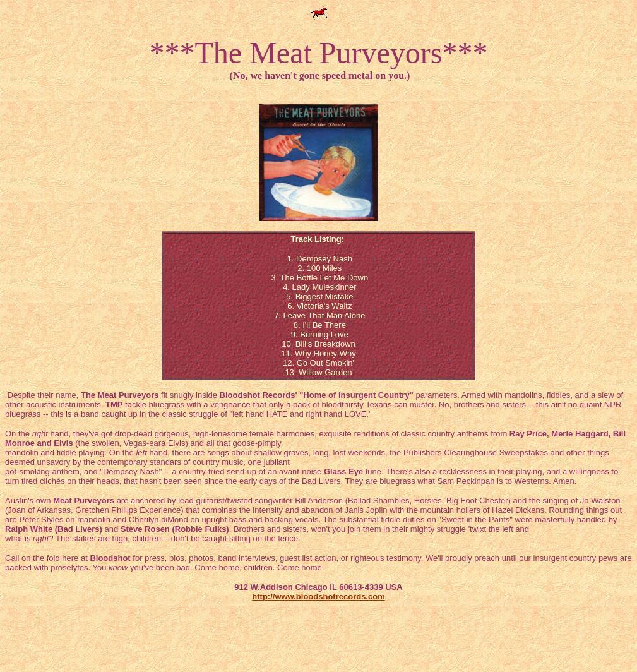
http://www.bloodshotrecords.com (318, 597)
